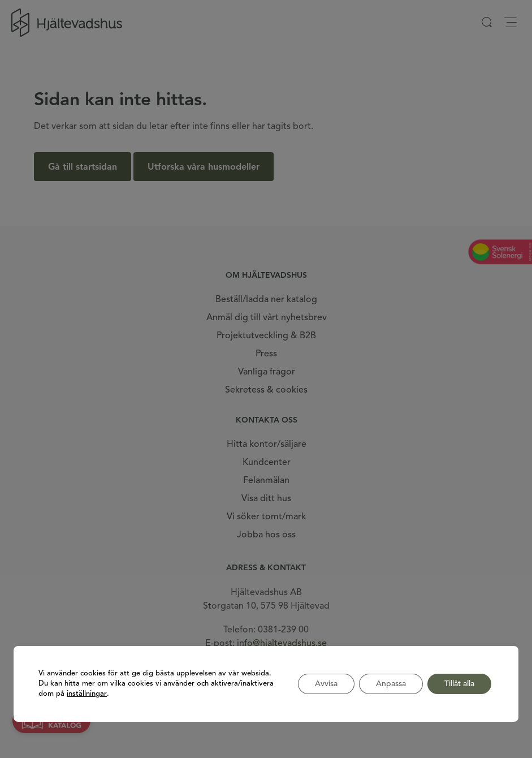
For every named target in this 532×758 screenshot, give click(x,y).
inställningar (87, 694)
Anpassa (391, 684)
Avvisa (326, 684)
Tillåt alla (459, 684)
